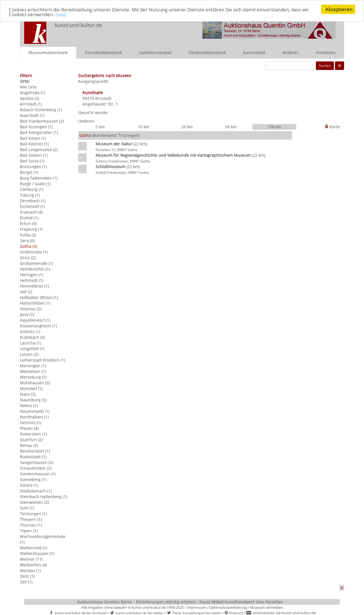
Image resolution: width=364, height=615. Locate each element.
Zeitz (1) (27, 576)
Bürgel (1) (29, 172)
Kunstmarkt (254, 52)
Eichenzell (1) (32, 206)
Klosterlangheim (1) (38, 326)
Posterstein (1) (33, 434)
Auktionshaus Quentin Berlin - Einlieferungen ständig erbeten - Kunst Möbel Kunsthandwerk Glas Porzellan (180, 601)
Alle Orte (28, 87)
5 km (100, 126)
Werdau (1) (30, 570)
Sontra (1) (29, 485)
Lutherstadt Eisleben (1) (43, 360)
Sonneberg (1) (33, 479)
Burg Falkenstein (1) (39, 178)
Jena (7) (27, 314)
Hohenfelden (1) (35, 303)
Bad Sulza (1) (32, 161)
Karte (332, 126)
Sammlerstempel (155, 52)
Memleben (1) (33, 371)
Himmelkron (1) (34, 286)
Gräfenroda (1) (34, 252)
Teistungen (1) (33, 513)
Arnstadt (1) (31, 104)
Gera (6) (27, 240)
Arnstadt (103, 98)
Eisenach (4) (31, 212)
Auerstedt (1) (32, 115)
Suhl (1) (27, 508)
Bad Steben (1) (34, 155)
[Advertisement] (318, 215)
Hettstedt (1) (32, 280)
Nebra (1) (29, 405)
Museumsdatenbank (48, 52)
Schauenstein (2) (36, 468)
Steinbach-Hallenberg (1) (44, 496)
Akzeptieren (339, 9)
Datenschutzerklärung (228, 607)
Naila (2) (28, 394)
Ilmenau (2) (31, 308)
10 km (144, 126)
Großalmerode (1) (37, 263)
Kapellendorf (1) (35, 320)
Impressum (197, 607)
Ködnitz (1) (30, 331)
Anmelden (326, 52)
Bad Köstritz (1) (34, 144)
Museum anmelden (266, 607)
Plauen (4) (29, 428)
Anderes (291, 52)
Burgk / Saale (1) (35, 183)
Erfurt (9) (28, 223)
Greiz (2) (28, 257)
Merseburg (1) (33, 377)
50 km (231, 126)
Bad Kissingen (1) (36, 126)
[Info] (61, 14)
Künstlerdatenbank (103, 52)
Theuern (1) (31, 519)
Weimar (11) (31, 559)
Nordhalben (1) (34, 417)
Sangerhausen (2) (37, 462)
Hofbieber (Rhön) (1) (39, 297)
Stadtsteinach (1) (36, 491)
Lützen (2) (29, 354)
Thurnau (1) (31, 525)
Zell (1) (26, 582)
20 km (187, 126)
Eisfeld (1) (29, 217)
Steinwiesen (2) (34, 502)
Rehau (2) (29, 445)
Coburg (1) (30, 195)
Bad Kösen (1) (33, 138)
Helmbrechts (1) (35, 269)
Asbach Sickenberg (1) (41, 109)
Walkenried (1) (34, 547)
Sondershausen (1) (38, 473)
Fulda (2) (28, 235)
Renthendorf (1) (35, 451)
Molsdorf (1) (31, 388)
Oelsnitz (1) (31, 422)
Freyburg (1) (31, 229)
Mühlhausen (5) (35, 382)
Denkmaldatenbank (207, 52)
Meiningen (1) (33, 365)
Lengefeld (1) (32, 348)
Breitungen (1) (33, 166)
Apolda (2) (29, 98)
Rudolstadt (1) (33, 456)
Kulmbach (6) (32, 337)
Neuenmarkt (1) (35, 411)
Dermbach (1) (33, 200)
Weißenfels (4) (33, 565)
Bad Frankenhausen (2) (42, 121)
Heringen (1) (32, 274)
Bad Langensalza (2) (39, 149)
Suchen (325, 65)
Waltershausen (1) (37, 553)
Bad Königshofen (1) (39, 132)
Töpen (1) (29, 530)
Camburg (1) (32, 189)
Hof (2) (26, 291)
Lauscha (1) (31, 343)
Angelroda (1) (33, 92)
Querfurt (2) (31, 439)
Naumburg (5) (33, 400)
